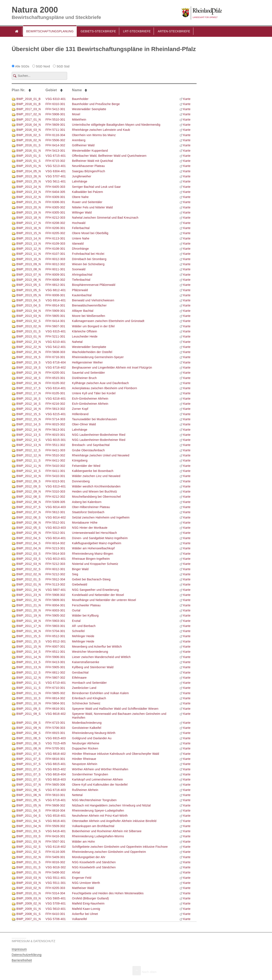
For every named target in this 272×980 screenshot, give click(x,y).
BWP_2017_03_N (26, 109)
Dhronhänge (80, 249)
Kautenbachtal (82, 295)
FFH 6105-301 (55, 393)
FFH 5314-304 (55, 893)
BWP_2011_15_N (26, 647)
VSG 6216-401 (56, 399)
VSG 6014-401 (56, 538)
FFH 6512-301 (55, 636)
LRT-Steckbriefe (137, 31)
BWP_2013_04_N (26, 311)
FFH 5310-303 (55, 491)
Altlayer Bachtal (83, 311)
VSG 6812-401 (56, 290)
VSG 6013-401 (56, 559)
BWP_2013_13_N (26, 244)
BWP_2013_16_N (26, 228)
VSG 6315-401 (56, 331)
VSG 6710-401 (56, 683)
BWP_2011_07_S (26, 754)
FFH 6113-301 (55, 238)
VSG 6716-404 (56, 362)
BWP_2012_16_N (26, 409)
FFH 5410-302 (55, 466)
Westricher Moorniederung (90, 652)
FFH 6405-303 (55, 187)
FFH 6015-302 (55, 424)
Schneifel (78, 631)
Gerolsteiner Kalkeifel (87, 728)
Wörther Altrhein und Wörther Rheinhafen (100, 769)
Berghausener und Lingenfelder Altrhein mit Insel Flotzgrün (112, 367)
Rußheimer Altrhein (85, 790)
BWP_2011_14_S (26, 652)
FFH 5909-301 (55, 311)
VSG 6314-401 (56, 388)
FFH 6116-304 (55, 135)
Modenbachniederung (87, 723)
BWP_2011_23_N (26, 595)
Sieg (75, 574)
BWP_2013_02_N (26, 326)
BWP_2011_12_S (26, 672)
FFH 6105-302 (55, 383)
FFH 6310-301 (55, 104)
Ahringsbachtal (82, 275)
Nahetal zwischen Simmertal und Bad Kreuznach (105, 218)
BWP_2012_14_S (26, 424)
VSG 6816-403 (56, 779)
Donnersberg (81, 481)
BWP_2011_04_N (26, 826)
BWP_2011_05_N (26, 805)
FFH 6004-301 (55, 605)
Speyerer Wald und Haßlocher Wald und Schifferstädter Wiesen (115, 709)
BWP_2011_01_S (26, 862)
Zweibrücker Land (84, 688)
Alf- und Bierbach (84, 626)
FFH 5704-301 (55, 631)
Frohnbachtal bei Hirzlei (88, 254)
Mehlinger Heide (83, 636)
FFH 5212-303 (55, 564)
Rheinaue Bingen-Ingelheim (91, 559)
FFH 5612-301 (55, 512)
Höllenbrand (80, 414)
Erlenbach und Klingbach (89, 698)
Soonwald (79, 269)
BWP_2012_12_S (26, 450)
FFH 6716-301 (55, 357)
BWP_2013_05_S (26, 285)
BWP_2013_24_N (26, 187)
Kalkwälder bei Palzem (88, 192)
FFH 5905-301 (55, 667)
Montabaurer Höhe (85, 523)
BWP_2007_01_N (26, 919)
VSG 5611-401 (56, 181)
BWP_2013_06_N (26, 280)
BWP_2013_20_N (26, 207)
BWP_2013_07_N (26, 275)
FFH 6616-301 (55, 709)
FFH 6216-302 (55, 404)
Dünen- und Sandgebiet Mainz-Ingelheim (100, 538)
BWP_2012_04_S (26, 538)
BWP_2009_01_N (26, 909)
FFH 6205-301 (55, 373)
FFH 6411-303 (55, 450)
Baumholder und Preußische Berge (96, 104)
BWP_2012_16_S (26, 399)
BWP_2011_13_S (26, 662)
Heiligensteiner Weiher (87, 362)
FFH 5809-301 (55, 600)
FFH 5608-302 (55, 805)
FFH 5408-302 (55, 872)
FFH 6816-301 (55, 759)
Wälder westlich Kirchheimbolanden (96, 486)
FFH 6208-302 (55, 223)
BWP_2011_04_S (26, 810)
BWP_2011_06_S (26, 790)
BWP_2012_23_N (26, 342)
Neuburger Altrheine (86, 743)
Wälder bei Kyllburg (85, 615)
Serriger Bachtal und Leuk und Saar (96, 187)
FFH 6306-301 (55, 202)
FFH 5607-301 (55, 326)
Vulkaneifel (79, 919)
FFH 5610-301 (55, 795)
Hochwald (79, 223)
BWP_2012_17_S (26, 388)
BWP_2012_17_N (26, 393)
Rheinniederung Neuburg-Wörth (94, 733)
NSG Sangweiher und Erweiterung (95, 590)
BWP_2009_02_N (26, 903)
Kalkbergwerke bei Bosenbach (93, 471)
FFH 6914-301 (55, 305)
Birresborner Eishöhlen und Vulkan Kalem (100, 693)
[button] (17, 31)
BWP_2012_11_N (26, 466)
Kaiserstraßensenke (86, 662)
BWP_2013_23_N (26, 192)
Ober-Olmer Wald (84, 424)
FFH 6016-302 (55, 862)
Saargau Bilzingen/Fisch (89, 171)
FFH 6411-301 (55, 471)
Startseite (17, 31)
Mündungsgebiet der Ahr (89, 857)
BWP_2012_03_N (26, 564)
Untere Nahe (81, 238)
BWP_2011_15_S (26, 636)
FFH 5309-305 (55, 502)
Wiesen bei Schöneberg (88, 264)
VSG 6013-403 (56, 528)
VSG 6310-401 (56, 99)
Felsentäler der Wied (86, 466)
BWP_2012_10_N (26, 476)
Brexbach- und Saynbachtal (91, 445)
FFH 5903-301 (55, 621)
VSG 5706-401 (56, 919)
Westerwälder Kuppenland (90, 151)
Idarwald (78, 244)
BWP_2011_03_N (26, 842)
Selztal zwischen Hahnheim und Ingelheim (101, 517)
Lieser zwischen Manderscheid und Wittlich (101, 657)
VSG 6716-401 (56, 800)
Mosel (76, 114)
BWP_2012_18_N (26, 383)
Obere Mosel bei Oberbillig (90, 233)
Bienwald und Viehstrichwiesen (93, 300)
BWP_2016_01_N (26, 151)
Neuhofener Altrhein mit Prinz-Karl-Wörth (100, 816)
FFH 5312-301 (55, 533)
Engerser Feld (82, 878)
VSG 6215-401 (56, 414)
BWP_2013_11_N (26, 254)
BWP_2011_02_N (26, 857)
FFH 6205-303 (55, 888)
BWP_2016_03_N (26, 130)
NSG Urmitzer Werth (86, 883)
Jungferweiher (82, 176)
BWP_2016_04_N (26, 125)
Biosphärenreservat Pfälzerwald (94, 285)
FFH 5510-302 (55, 455)
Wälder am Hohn (84, 842)
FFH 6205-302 (55, 233)
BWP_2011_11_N (26, 693)
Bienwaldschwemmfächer (89, 305)
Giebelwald (80, 584)
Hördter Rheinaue (84, 759)
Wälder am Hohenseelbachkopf (93, 548)
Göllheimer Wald (83, 145)
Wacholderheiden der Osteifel (92, 352)
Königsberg (80, 460)
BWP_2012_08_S (26, 497)
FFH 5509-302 (55, 826)
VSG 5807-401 (56, 590)
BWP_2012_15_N (26, 419)
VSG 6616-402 (56, 714)
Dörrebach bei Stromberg (89, 259)
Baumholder (80, 99)
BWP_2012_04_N (26, 548)
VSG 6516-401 (56, 816)
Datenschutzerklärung (27, 955)
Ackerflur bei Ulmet (85, 914)
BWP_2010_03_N (26, 878)
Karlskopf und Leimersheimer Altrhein (98, 779)
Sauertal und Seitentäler (89, 373)
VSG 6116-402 (56, 847)
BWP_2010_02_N (26, 888)
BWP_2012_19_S (26, 357)
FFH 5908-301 (55, 114)
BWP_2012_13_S (26, 435)
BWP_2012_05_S (26, 528)
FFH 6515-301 (55, 378)
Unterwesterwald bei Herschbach (94, 533)
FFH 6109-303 (55, 244)
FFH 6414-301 (55, 321)
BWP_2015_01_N (26, 166)
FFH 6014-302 (55, 543)
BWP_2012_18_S (26, 378)
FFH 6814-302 (55, 698)
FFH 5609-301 (55, 125)
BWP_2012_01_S (26, 579)
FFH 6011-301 (55, 269)
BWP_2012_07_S (26, 507)
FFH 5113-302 (55, 584)
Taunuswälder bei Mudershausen (94, 419)
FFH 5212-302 (55, 574)
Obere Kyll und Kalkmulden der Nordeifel (100, 785)
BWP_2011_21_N (26, 605)
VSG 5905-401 (56, 898)
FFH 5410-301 (55, 476)
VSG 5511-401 (56, 878)
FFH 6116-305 (55, 852)
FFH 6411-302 (55, 460)
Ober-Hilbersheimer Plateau (91, 507)
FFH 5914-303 (55, 554)
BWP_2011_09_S (26, 709)
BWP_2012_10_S (26, 471)
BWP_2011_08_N (26, 748)
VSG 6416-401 (56, 831)
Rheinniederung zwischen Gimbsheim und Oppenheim (109, 852)
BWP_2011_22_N (26, 600)
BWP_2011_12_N (26, 678)
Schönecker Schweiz (86, 703)
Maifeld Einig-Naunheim (88, 903)
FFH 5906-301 (55, 657)
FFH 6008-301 (55, 295)
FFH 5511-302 (55, 445)
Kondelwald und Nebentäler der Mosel (98, 595)
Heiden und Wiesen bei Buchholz (95, 491)
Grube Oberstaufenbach (88, 450)
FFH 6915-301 (55, 733)
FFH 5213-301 (55, 548)
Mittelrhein (79, 120)
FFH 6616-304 (55, 810)
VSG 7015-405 (56, 743)
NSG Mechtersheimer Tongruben (94, 800)
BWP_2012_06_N (26, 523)
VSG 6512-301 (56, 641)
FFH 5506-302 (55, 140)
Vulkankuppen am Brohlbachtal (93, 826)
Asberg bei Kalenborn (87, 502)
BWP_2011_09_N (26, 728)
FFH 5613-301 (55, 430)
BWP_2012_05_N (26, 533)
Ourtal (76, 610)
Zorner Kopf (80, 409)
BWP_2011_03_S (26, 831)
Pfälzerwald (80, 290)
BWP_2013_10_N (26, 259)
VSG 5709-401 (56, 903)
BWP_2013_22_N (26, 197)
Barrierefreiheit (22, 960)
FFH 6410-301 (55, 914)
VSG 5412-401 (56, 347)
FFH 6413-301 (55, 662)
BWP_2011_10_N (26, 703)
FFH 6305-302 (55, 207)
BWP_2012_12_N (26, 455)
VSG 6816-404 (56, 774)
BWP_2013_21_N (26, 202)
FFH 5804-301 (55, 703)
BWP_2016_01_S (26, 145)
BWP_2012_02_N (26, 574)
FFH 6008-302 (55, 280)
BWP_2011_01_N (26, 872)
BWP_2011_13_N (26, 667)
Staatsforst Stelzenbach (88, 512)
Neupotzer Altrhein (85, 764)
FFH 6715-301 (55, 723)
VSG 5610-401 (56, 909)
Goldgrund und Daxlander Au (92, 738)
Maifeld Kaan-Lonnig (86, 909)
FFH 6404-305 (55, 192)
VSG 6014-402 (56, 517)
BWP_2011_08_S (26, 733)
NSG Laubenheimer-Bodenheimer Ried (99, 435)
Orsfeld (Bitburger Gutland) (90, 898)
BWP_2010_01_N (26, 893)
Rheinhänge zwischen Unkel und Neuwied (101, 455)
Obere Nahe (80, 197)
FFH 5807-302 (55, 678)
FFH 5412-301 (55, 109)
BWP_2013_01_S (26, 331)
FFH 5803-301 (55, 626)
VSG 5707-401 (56, 176)
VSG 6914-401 (56, 300)
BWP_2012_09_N (26, 491)
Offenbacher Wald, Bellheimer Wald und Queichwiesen (109, 156)
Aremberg (79, 140)
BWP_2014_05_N (26, 171)
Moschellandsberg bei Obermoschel (96, 497)
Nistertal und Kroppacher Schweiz (95, 564)
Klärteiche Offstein (85, 331)
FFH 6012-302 (55, 264)
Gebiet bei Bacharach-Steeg (91, 579)
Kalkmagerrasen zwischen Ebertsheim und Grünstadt (108, 321)
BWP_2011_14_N (26, 657)
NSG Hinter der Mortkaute (90, 528)
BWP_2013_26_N (26, 176)
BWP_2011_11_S (26, 683)
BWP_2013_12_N (26, 249)
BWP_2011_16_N (26, 631)
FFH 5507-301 (55, 842)
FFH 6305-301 (55, 212)
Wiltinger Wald (82, 212)
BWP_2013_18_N (26, 218)
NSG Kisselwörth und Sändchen (94, 862)
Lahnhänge (80, 181)
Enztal (76, 621)
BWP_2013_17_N (26, 223)
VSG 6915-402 (56, 769)
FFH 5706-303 (55, 728)
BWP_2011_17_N (26, 626)
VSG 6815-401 (56, 764)
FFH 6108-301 (55, 249)
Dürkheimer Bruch (84, 378)
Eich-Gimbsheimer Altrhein (90, 399)
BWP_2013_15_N (26, 233)
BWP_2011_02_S (26, 847)
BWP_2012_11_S (26, 460)
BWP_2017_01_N (26, 120)
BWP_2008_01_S (26, 914)
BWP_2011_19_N (26, 615)
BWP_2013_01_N (26, 336)
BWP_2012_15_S (26, 414)
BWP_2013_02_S (26, 321)
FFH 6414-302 (55, 145)
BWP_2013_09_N (26, 264)
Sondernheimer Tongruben (90, 774)
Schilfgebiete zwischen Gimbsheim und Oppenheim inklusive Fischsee (120, 847)
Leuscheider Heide (85, 336)
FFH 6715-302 (55, 161)
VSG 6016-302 (56, 867)
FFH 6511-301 (55, 652)
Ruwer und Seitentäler (87, 202)
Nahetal (77, 342)
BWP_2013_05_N (26, 295)
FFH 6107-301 (55, 254)
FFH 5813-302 (55, 409)
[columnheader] (29, 90)
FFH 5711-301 (55, 130)
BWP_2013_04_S (26, 300)
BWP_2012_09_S (26, 481)
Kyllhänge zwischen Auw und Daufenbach (100, 383)
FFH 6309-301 (55, 197)
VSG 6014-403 (56, 507)
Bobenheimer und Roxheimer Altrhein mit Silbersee (107, 831)
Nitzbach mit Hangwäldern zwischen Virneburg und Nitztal (111, 805)
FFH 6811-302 (55, 672)
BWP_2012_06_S (26, 517)
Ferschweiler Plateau (86, 605)
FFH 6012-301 (55, 569)
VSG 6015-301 (56, 440)
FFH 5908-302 (55, 595)
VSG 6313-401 (56, 486)
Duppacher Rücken (85, 748)
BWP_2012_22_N (26, 347)
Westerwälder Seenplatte (89, 109)
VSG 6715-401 (56, 156)
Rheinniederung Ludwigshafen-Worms (98, 836)
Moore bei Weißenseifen (89, 316)
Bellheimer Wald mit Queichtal (93, 161)
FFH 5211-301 (55, 336)
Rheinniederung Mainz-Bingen (93, 554)
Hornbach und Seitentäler (89, 683)
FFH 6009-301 (55, 275)
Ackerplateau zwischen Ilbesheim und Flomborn (105, 388)
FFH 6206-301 (55, 228)
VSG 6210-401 (56, 342)
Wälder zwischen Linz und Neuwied (96, 476)
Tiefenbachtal (81, 280)
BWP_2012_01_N (26, 584)
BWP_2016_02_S (26, 135)
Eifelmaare (79, 678)
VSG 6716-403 (56, 790)
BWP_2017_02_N (26, 114)
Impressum (19, 949)
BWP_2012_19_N (26, 373)
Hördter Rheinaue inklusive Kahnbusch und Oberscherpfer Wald (116, 754)
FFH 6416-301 (55, 836)
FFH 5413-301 (55, 151)
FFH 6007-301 (55, 647)
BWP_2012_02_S (26, 569)
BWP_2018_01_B (26, 99)
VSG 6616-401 (56, 821)
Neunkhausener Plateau (88, 166)
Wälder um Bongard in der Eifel (93, 326)
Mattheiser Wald (83, 888)
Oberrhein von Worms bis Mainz (94, 135)
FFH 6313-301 (55, 481)
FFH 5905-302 (55, 615)
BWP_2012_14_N (26, 430)
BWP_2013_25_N (26, 181)
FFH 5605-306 (55, 785)
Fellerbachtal (81, 228)
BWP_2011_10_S (26, 698)
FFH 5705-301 (55, 748)
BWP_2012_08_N (26, 502)
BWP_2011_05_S (26, 800)
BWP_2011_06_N (26, 795)
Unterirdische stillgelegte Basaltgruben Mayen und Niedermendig (116, 125)
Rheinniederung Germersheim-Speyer (98, 357)
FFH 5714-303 (55, 419)
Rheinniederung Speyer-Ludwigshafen (98, 810)
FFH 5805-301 (55, 316)
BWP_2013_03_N (26, 316)
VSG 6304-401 (56, 171)
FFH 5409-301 (55, 857)
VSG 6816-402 (56, 754)
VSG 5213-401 (56, 166)
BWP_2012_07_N (26, 512)
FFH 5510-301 (55, 120)
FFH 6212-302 (55, 497)
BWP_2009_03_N (26, 898)
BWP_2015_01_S (26, 156)
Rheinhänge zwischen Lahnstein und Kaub (101, 130)
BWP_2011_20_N (26, 610)
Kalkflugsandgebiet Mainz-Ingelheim (97, 543)
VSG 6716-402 (56, 367)
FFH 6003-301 (55, 610)
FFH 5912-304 (55, 579)
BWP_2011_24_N (26, 590)
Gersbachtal (80, 672)
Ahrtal (76, 872)
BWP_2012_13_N (26, 445)
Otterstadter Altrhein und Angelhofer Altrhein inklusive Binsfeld (114, 821)
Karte (185, 99)
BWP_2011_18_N (26, 621)
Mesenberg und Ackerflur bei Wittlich (97, 647)
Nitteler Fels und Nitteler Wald (92, 207)
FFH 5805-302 (55, 693)
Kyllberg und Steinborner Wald (93, 667)
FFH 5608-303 (55, 352)
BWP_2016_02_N (26, 140)
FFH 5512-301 (55, 523)
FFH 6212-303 (55, 218)
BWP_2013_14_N (26, 238)
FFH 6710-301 (55, 688)
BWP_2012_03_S (26, 554)
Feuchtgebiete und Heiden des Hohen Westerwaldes (108, 893)
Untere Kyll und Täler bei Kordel (94, 393)
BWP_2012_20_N (26, 352)
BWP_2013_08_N (26, 269)
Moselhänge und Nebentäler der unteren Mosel (104, 600)
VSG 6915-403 (56, 738)
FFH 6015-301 (55, 435)
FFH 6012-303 (55, 259)
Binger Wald (80, 569)
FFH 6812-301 (55, 285)
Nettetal (77, 795)
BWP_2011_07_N (26, 785)
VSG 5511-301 (56, 883)
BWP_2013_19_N (26, 212)
